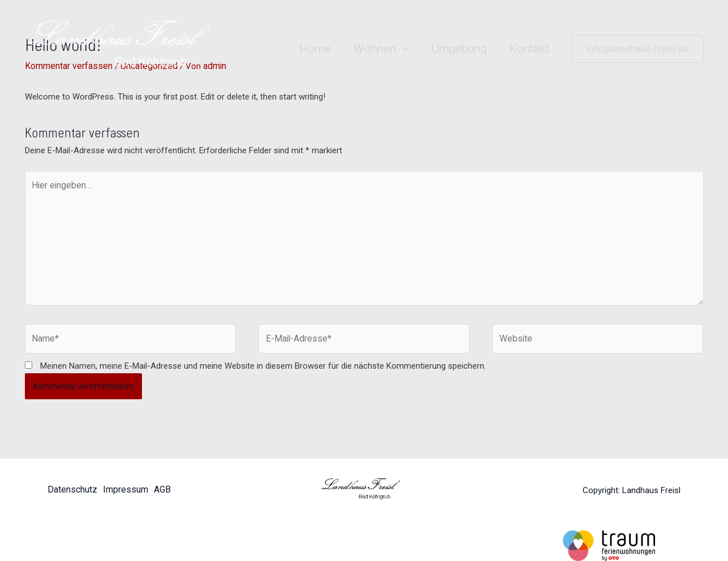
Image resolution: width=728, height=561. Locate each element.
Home (311, 49)
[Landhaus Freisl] (127, 49)
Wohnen (378, 49)
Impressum (124, 483)
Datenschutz (71, 483)
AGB (162, 483)
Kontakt (529, 49)
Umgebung (457, 49)
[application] (400, 49)
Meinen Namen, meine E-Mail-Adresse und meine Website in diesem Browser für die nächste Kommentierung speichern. (263, 359)
